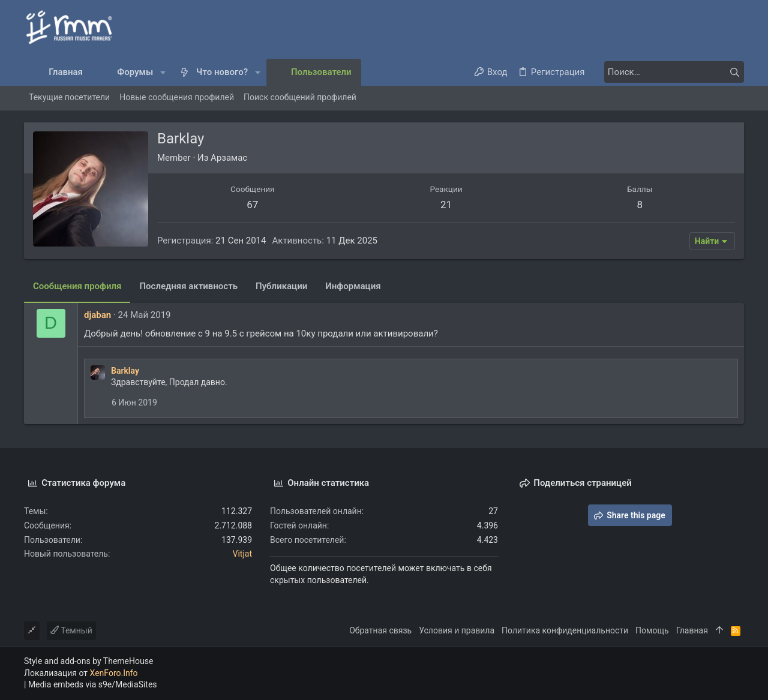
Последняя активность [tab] (188, 286)
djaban (97, 315)
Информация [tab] (353, 286)
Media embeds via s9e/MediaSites (93, 684)
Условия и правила (457, 630)
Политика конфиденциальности (565, 630)
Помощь (652, 630)
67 (252, 205)
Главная (692, 630)
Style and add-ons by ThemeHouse (88, 661)
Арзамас (229, 158)
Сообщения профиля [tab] (77, 286)
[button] (163, 72)
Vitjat (242, 554)
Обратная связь (380, 630)
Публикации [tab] (281, 286)
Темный (71, 630)
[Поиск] (669, 72)
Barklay (125, 371)
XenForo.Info (114, 673)
